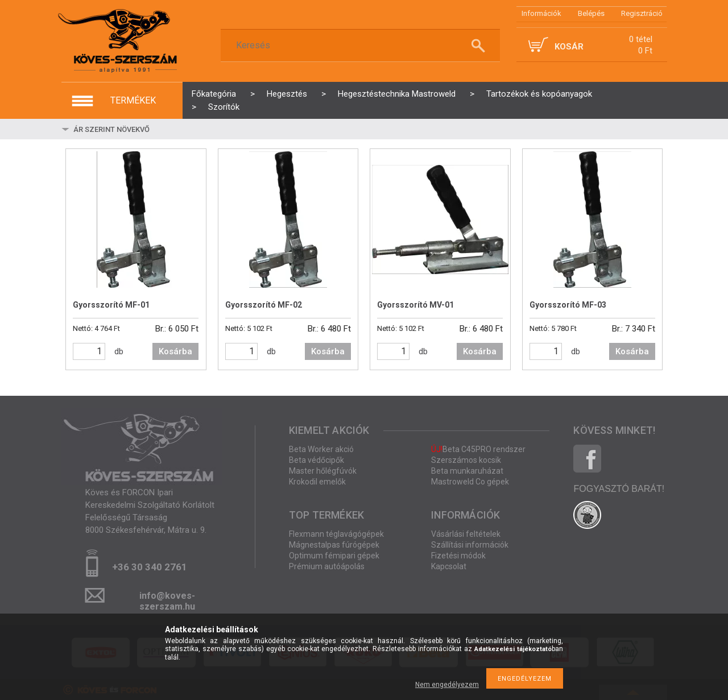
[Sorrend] (139, 129)
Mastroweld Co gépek (470, 482)
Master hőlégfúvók (323, 471)
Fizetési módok (458, 556)
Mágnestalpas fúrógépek (334, 545)
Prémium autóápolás (327, 566)
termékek (133, 100)
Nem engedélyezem (447, 685)
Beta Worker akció (321, 449)
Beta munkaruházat (467, 471)
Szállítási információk (470, 545)
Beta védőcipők (317, 460)
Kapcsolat (449, 566)
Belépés (591, 13)
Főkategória (214, 94)
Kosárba (175, 351)
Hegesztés (287, 94)
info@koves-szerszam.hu (167, 599)
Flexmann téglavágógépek (336, 534)
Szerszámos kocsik (466, 460)
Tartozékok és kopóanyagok (539, 94)
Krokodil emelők (317, 482)
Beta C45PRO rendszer (478, 449)
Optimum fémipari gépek (334, 556)
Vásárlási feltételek (466, 534)
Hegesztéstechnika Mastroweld (397, 94)
